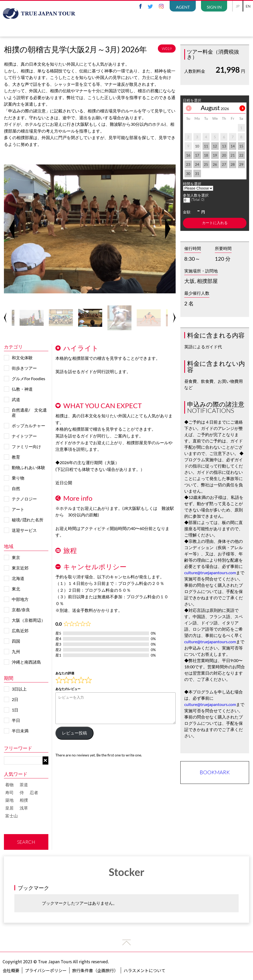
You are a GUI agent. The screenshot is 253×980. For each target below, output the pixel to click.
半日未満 (20, 731)
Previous (12, 229)
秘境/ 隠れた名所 (28, 520)
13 (224, 146)
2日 (15, 699)
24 (197, 164)
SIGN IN (214, 7)
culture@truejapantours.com (210, 572)
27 (224, 164)
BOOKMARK (215, 772)
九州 (16, 651)
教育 (16, 457)
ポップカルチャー (28, 426)
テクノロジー (24, 499)
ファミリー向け (26, 446)
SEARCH (26, 842)
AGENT (183, 7)
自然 (16, 488)
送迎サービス (24, 530)
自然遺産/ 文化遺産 (29, 412)
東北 (16, 589)
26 (215, 164)
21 (233, 155)
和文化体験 (22, 358)
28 (233, 164)
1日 (15, 710)
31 (197, 173)
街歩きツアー (24, 368)
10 (197, 146)
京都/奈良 (21, 610)
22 (241, 155)
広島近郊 (20, 631)
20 (224, 155)
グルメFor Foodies (28, 378)
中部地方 (20, 599)
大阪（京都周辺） (28, 620)
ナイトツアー (24, 436)
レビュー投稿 (74, 733)
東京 (16, 557)
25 (206, 164)
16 (188, 155)
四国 (16, 641)
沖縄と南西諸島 (26, 662)
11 (206, 146)
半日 (16, 720)
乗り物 (18, 478)
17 (197, 155)
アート (18, 509)
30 (188, 173)
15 (241, 146)
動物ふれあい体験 (28, 467)
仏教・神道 (22, 389)
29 (241, 164)
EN (248, 6)
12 (215, 146)
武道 (16, 399)
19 (215, 155)
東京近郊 (20, 568)
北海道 (18, 578)
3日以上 (19, 689)
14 (233, 146)
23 (188, 164)
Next (168, 229)
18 (206, 155)
